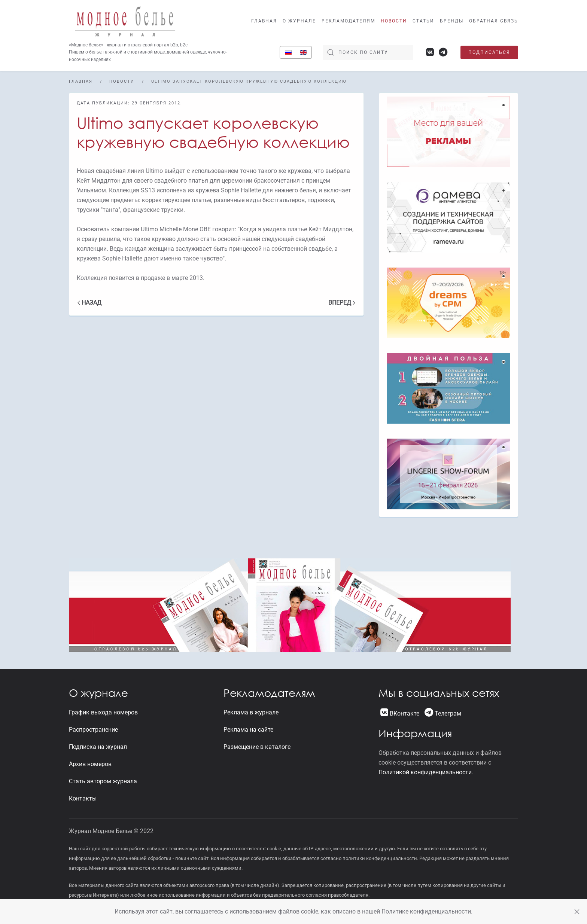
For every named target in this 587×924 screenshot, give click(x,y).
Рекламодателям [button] (348, 21)
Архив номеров (90, 764)
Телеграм (443, 713)
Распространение (93, 730)
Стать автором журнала (103, 781)
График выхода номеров (103, 712)
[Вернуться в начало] (125, 21)
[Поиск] (368, 52)
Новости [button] (394, 21)
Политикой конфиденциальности (425, 772)
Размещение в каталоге (257, 747)
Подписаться (489, 52)
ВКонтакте (400, 713)
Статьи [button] (423, 21)
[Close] (577, 912)
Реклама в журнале (251, 712)
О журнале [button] (299, 21)
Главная (264, 21)
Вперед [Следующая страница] (342, 303)
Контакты (83, 798)
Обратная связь (494, 21)
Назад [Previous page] (89, 303)
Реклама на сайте (248, 730)
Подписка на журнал (98, 747)
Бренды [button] (452, 21)
